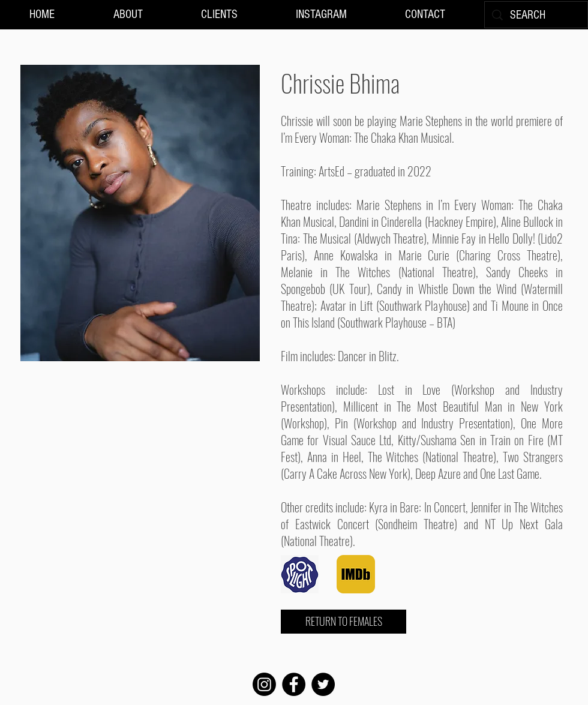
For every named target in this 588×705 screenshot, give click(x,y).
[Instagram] (264, 684)
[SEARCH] (536, 15)
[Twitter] (323, 684)
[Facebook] (294, 684)
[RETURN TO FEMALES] (343, 622)
